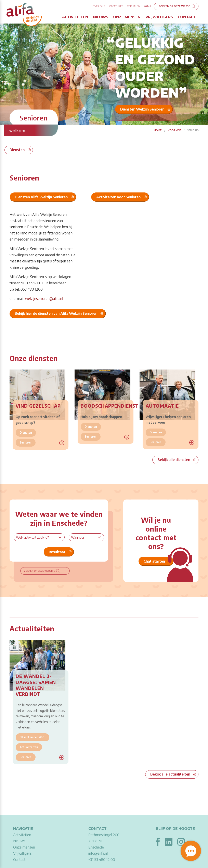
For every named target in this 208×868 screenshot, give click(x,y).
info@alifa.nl (98, 853)
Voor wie (174, 130)
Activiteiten (75, 17)
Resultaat (57, 552)
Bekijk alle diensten (174, 459)
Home (158, 130)
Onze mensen (127, 17)
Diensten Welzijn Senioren (142, 109)
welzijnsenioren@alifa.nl (44, 298)
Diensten (17, 150)
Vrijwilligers (159, 17)
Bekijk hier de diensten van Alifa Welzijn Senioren (56, 313)
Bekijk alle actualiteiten (170, 774)
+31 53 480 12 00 (102, 859)
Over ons (99, 6)
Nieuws (101, 17)
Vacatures (116, 6)
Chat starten (154, 561)
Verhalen (134, 6)
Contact (187, 17)
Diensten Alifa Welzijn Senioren (41, 197)
